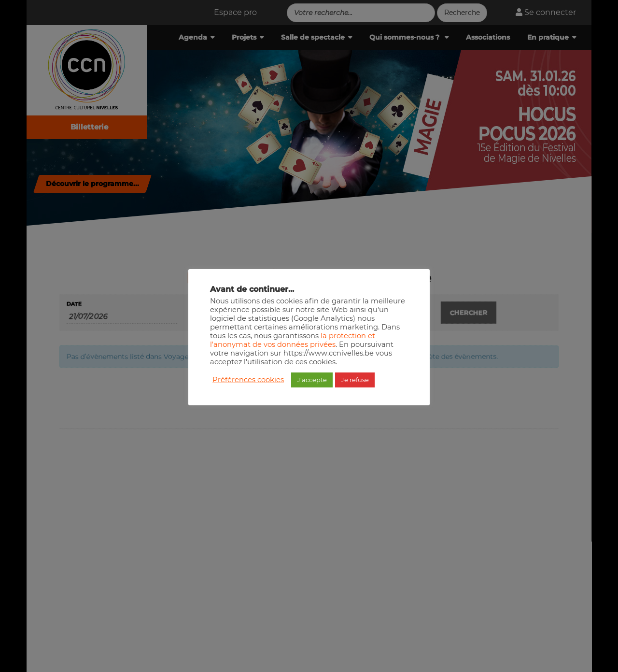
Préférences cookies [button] (248, 380)
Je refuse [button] (355, 380)
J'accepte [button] (312, 380)
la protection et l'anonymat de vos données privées (293, 340)
